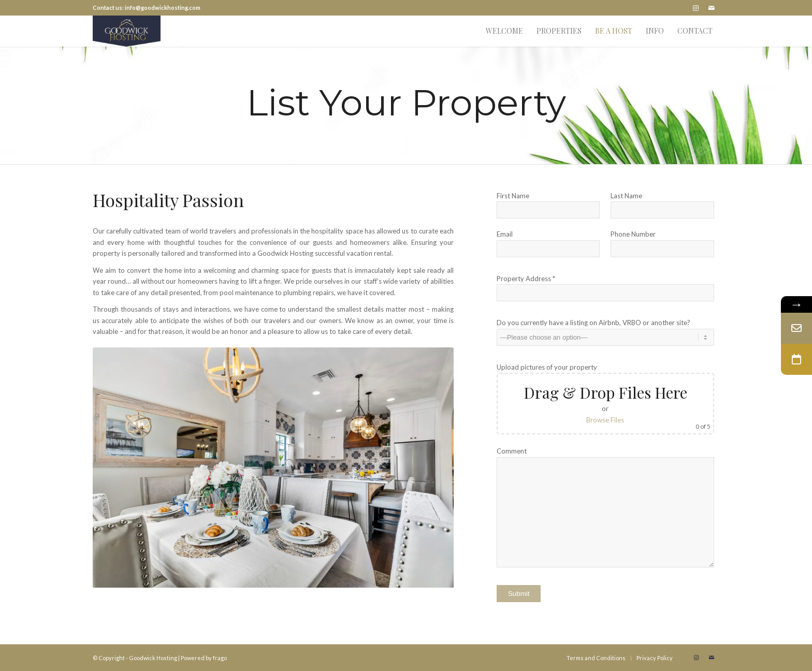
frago (220, 658)
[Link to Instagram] (696, 8)
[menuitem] (504, 31)
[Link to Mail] (712, 8)
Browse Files (605, 420)
